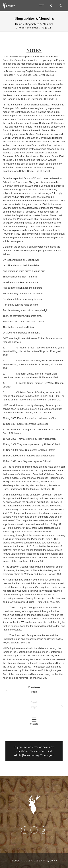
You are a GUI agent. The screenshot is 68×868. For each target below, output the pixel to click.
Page (32, 689)
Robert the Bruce (28, 27)
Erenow (16, 860)
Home (19, 24)
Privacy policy (49, 860)
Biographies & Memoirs (39, 24)
